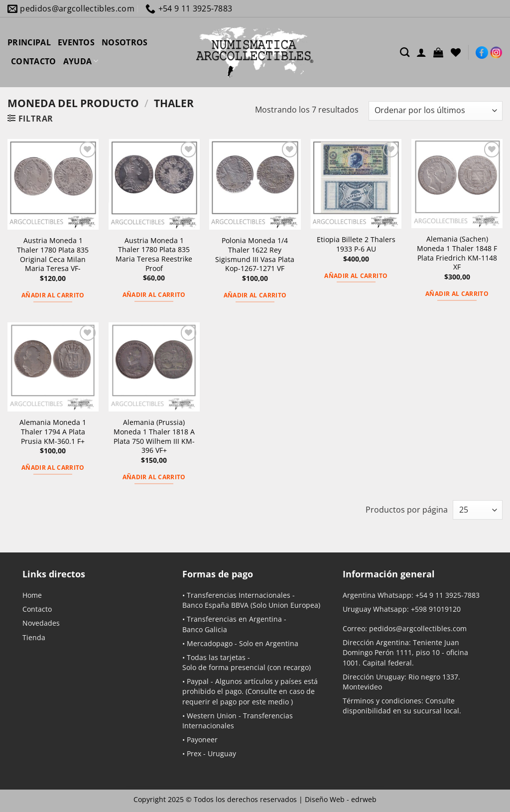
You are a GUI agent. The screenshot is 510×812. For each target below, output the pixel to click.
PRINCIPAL (29, 42)
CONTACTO (34, 61)
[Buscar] (405, 52)
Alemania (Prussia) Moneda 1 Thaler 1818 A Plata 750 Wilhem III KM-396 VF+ (154, 436)
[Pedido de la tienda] (436, 111)
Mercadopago (210, 643)
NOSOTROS (125, 42)
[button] (438, 52)
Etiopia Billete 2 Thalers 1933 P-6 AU (356, 244)
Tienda (34, 637)
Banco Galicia (205, 629)
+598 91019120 (436, 609)
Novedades (41, 623)
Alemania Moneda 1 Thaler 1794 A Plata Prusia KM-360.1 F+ (53, 432)
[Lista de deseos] (456, 52)
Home (32, 595)
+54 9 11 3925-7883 (447, 595)
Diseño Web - (341, 799)
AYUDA (81, 61)
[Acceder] (421, 52)
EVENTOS (76, 42)
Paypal (198, 681)
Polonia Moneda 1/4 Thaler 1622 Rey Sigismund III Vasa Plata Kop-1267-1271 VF (255, 255)
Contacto (37, 609)
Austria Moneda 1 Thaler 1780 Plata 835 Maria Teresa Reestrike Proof (154, 255)
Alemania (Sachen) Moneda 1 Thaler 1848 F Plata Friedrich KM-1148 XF (457, 253)
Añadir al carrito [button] (53, 295)
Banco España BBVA (215, 605)
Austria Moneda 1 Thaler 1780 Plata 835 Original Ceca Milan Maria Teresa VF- (53, 255)
